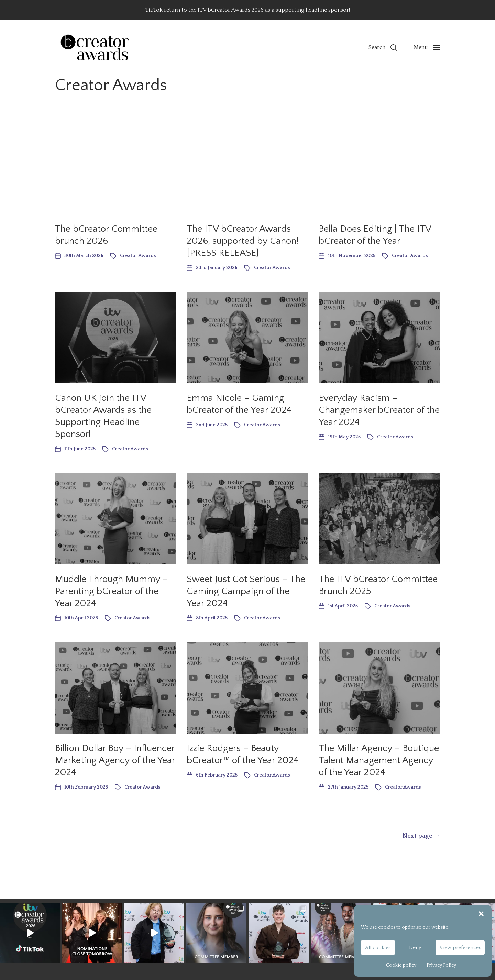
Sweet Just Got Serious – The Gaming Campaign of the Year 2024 (246, 591)
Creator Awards (138, 256)
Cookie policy (401, 965)
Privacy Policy (441, 965)
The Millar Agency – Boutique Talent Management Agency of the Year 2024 (379, 760)
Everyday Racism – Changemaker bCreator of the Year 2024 (379, 410)
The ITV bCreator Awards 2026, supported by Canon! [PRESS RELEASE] (243, 241)
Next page (421, 836)
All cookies (378, 948)
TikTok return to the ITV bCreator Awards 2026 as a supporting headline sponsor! (247, 10)
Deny (415, 948)
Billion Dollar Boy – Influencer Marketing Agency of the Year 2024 (115, 760)
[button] (481, 914)
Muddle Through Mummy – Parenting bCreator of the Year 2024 (112, 591)
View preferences (460, 948)
